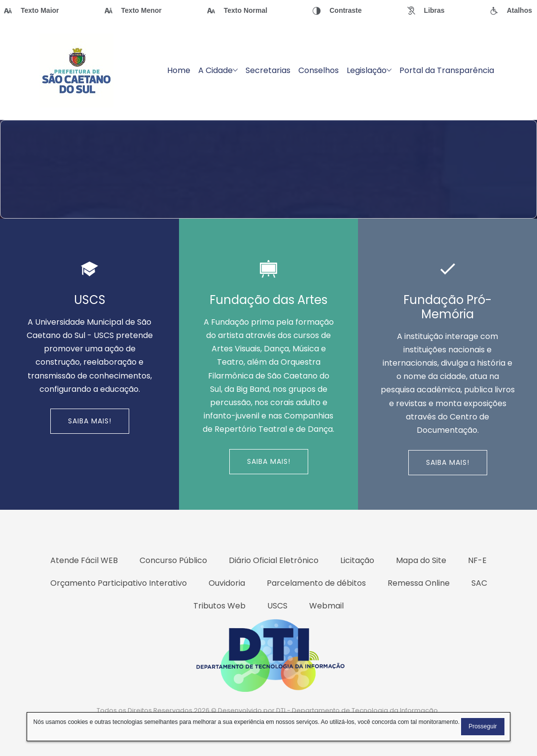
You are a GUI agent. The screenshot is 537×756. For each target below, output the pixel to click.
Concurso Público (173, 560)
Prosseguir (483, 726)
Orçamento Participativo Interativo (119, 583)
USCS (277, 606)
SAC (479, 583)
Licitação (357, 560)
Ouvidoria (227, 583)
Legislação (369, 70)
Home (179, 70)
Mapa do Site (421, 560)
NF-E (477, 560)
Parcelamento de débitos (316, 583)
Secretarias (268, 70)
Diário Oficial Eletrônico (274, 560)
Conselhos (319, 70)
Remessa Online (419, 583)
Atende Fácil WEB (84, 560)
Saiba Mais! (90, 421)
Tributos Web (219, 606)
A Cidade (218, 70)
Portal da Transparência (447, 70)
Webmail (326, 606)
